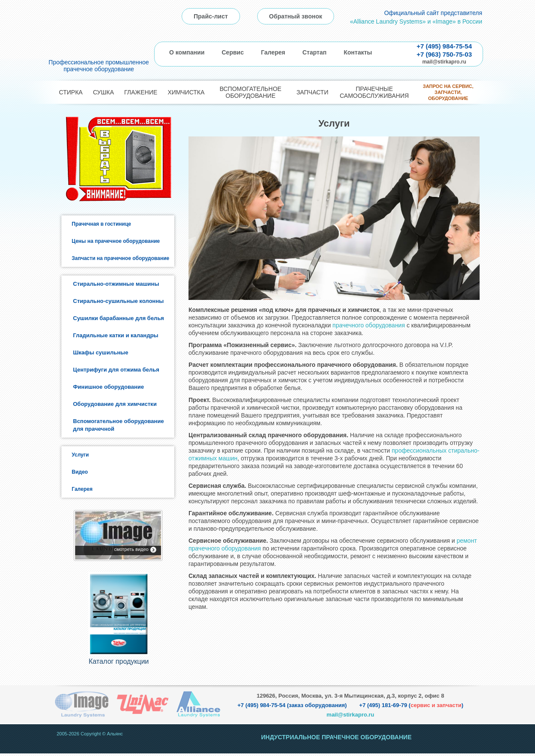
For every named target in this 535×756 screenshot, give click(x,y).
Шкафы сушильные (101, 352)
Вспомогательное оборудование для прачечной (119, 425)
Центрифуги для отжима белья (116, 370)
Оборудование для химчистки (115, 404)
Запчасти (312, 92)
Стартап (314, 52)
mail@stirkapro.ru (444, 62)
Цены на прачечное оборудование (116, 241)
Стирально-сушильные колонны (118, 301)
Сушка (103, 92)
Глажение (141, 92)
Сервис (233, 52)
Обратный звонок (296, 16)
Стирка (71, 92)
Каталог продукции (119, 664)
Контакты (358, 52)
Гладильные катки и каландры (116, 335)
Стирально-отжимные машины (116, 284)
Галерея (273, 52)
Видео (80, 472)
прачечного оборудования (369, 325)
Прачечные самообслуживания (374, 92)
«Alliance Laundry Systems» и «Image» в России (416, 21)
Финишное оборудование (108, 387)
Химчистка (186, 92)
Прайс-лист (211, 16)
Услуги (80, 455)
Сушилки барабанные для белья (119, 318)
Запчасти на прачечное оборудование (120, 258)
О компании (187, 52)
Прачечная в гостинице (101, 224)
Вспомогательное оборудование (250, 92)
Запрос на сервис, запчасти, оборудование (448, 92)
